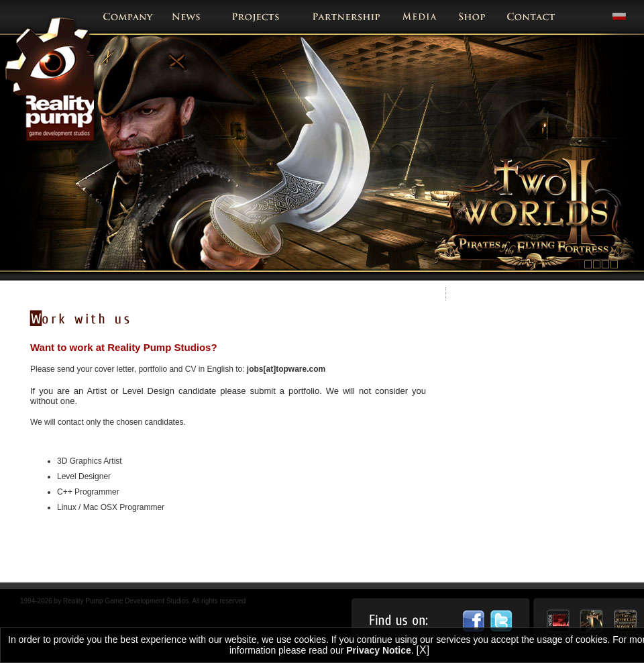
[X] (423, 650)
